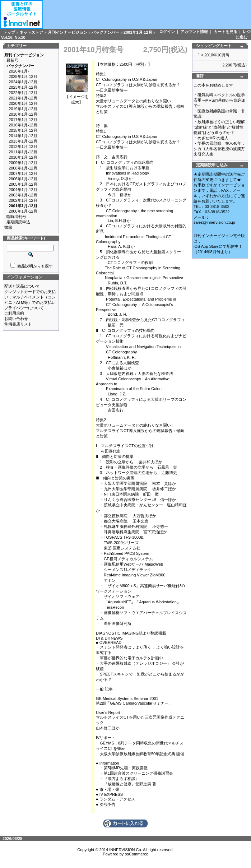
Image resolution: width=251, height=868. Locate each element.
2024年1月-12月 (23, 82)
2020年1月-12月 (23, 103)
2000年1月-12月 (23, 211)
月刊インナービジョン (68, 32)
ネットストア (31, 32)
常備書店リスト (18, 324)
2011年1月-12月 (23, 152)
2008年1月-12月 (23, 168)
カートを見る (226, 32)
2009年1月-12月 (23, 163)
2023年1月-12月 (23, 87)
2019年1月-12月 (23, 109)
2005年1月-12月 (23, 184)
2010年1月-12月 (23, 157)
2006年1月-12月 (23, 179)
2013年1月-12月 (23, 141)
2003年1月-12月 (23, 195)
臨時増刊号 (16, 217)
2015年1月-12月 (23, 130)
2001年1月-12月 (138, 32)
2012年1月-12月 (23, 147)
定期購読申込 (18, 222)
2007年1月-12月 (23, 173)
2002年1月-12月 (23, 200)
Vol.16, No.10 (13, 37)
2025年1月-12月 (23, 76)
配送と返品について (22, 286)
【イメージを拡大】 (77, 97)
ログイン (167, 32)
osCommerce (136, 854)
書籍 (8, 227)
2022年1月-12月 (23, 93)
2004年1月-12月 (23, 190)
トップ (9, 32)
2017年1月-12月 (23, 120)
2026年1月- (19, 71)
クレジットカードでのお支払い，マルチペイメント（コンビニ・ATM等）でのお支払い (30, 297)
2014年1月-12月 (23, 136)
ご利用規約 (14, 313)
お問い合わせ (16, 319)
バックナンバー (105, 32)
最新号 (12, 60)
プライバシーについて (24, 308)
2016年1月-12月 (23, 125)
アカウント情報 (194, 32)
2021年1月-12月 (23, 98)
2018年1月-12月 (23, 114)
